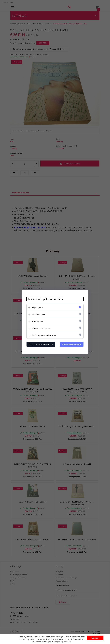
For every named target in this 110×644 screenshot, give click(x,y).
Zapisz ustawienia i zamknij (41, 344)
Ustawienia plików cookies (45, 299)
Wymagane (37, 307)
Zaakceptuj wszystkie (72, 344)
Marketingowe (39, 314)
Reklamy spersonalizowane (44, 335)
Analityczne (37, 321)
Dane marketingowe (41, 328)
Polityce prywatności (62, 642)
